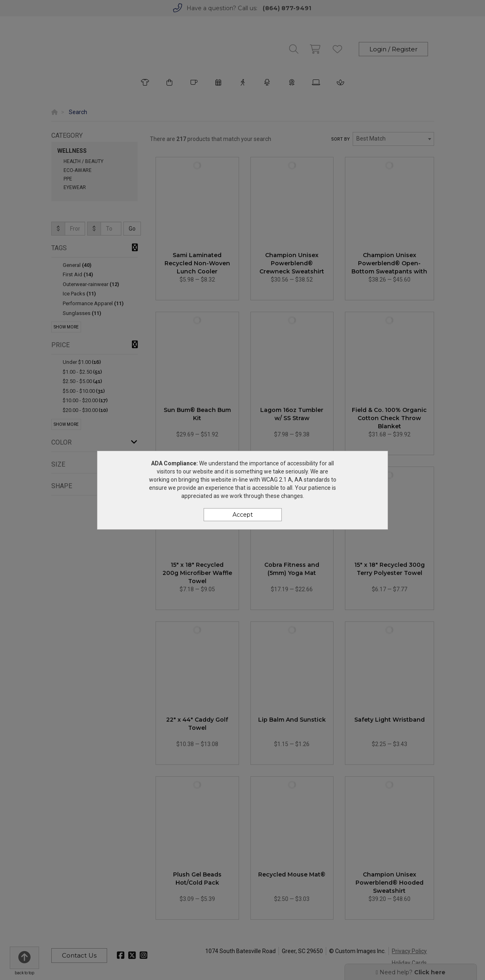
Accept (243, 515)
